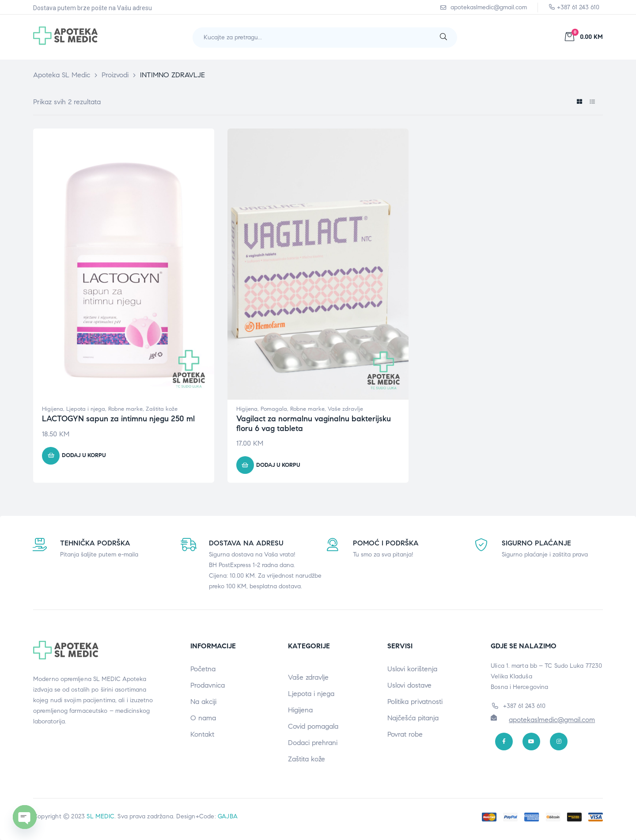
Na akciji (203, 702)
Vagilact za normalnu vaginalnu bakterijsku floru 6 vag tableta (314, 424)
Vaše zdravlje (345, 409)
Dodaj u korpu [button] (84, 455)
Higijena (53, 409)
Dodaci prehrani (313, 743)
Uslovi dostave (409, 685)
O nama (203, 718)
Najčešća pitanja (413, 718)
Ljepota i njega (86, 409)
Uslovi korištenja (412, 669)
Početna (203, 669)
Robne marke (125, 409)
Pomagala (274, 409)
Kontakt (202, 734)
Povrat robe (405, 734)
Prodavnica (208, 685)
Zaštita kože (162, 409)
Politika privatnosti (415, 702)
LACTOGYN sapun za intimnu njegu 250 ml (118, 419)
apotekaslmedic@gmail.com (552, 720)
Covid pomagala (313, 726)
